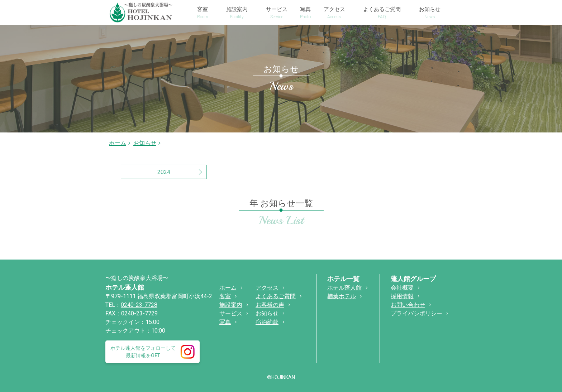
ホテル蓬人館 (125, 287)
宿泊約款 (267, 322)
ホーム (118, 143)
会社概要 (402, 288)
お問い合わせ (408, 305)
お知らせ (267, 313)
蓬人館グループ (413, 279)
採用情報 (402, 296)
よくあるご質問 (276, 296)
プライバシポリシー (416, 313)
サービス (231, 313)
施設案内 (231, 305)
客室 (225, 296)
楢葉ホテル (342, 296)
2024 (164, 172)
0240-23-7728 (139, 305)
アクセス (267, 288)
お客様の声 (270, 305)
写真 (225, 322)
